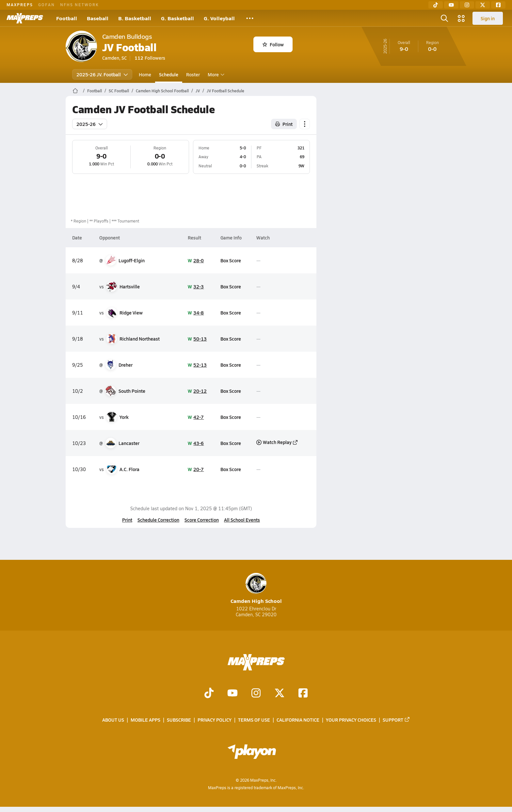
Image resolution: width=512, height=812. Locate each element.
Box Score (231, 260)
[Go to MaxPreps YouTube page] (232, 694)
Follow (273, 44)
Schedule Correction (158, 520)
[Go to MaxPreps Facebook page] (303, 694)
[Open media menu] (461, 18)
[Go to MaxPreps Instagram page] (256, 694)
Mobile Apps (145, 720)
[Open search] (444, 18)
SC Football (119, 91)
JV (198, 91)
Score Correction (202, 520)
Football (67, 18)
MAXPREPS (20, 5)
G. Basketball (177, 18)
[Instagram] (467, 5)
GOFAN (47, 5)
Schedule (169, 74)
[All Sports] (250, 18)
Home (145, 74)
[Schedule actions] (305, 124)
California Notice (298, 720)
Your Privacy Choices (351, 720)
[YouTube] (451, 5)
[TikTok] (436, 5)
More (215, 74)
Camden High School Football (162, 91)
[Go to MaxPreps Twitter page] (280, 694)
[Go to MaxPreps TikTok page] (209, 694)
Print (127, 520)
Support (396, 720)
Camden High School (256, 589)
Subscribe (179, 720)
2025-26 (90, 124)
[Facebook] (498, 5)
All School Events (242, 520)
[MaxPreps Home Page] (75, 91)
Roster (193, 74)
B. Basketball (135, 18)
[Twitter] (483, 5)
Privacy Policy (215, 720)
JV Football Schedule (225, 91)
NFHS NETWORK (80, 5)
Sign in (488, 18)
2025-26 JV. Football (102, 74)
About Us (113, 720)
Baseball (98, 18)
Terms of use (254, 720)
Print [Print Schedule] (284, 124)
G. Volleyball (219, 18)
